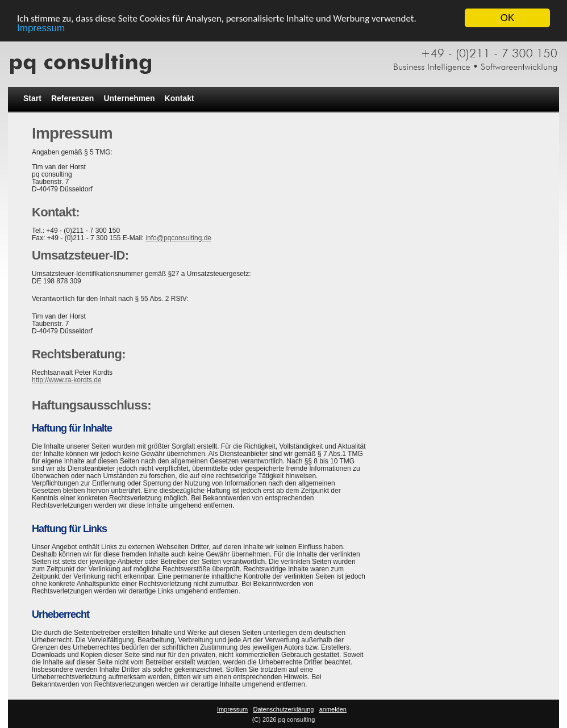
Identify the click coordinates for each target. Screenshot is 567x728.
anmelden (333, 709)
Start (32, 98)
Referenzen (72, 98)
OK (508, 18)
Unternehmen (129, 98)
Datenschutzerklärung (283, 709)
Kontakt (180, 98)
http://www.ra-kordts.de (67, 380)
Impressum (41, 28)
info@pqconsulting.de (178, 238)
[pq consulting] (283, 58)
